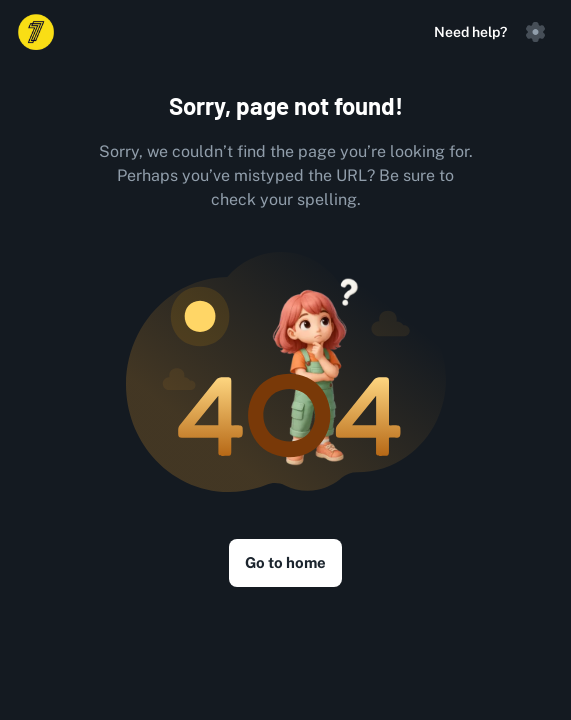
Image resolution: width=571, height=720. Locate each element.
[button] (535, 32)
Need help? (470, 32)
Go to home (285, 562)
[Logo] (36, 32)
